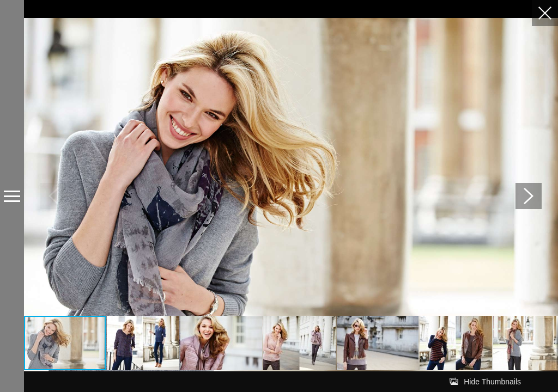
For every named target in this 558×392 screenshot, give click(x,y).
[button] (529, 196)
